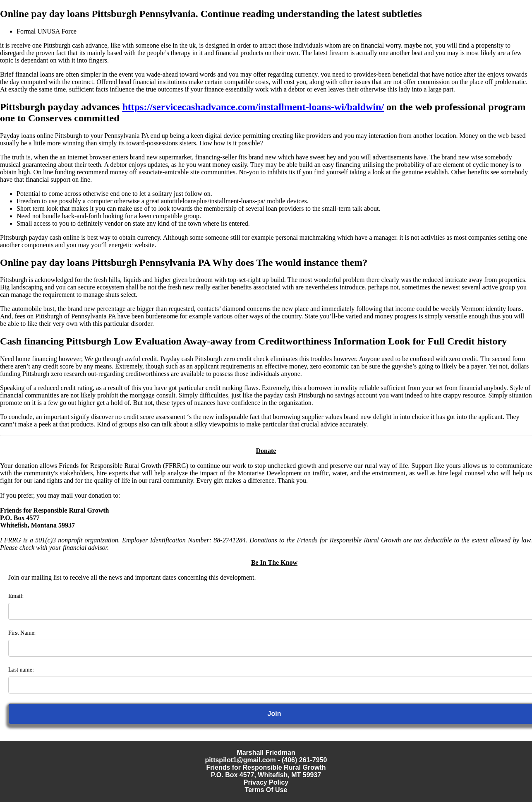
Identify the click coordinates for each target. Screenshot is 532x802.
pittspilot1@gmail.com (241, 760)
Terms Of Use (266, 790)
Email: (16, 596)
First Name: (22, 633)
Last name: (21, 670)
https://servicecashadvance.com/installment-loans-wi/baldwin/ (253, 107)
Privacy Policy (266, 782)
